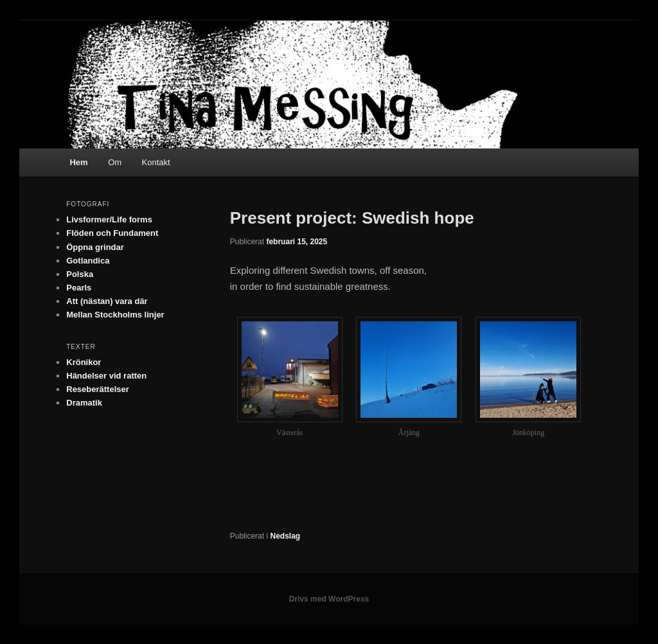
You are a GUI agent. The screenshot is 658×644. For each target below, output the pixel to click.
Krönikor (84, 362)
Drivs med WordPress (329, 599)
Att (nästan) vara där (107, 301)
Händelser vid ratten (106, 376)
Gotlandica (88, 261)
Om (115, 162)
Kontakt (156, 162)
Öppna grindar (95, 247)
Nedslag (285, 536)
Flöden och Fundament (112, 233)
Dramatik (84, 403)
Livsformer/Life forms (109, 219)
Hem (78, 162)
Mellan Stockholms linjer (115, 315)
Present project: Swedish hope (352, 218)
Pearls (79, 288)
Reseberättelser (98, 389)
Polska (80, 274)
